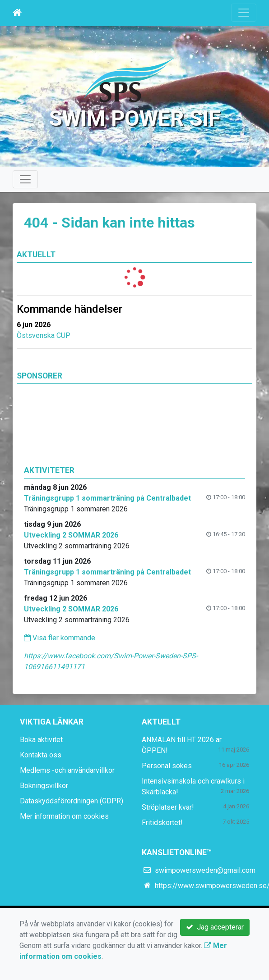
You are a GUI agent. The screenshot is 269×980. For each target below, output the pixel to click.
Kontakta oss (41, 755)
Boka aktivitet (41, 740)
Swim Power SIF (134, 119)
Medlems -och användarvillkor (67, 770)
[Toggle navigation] (244, 13)
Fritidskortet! (162, 823)
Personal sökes (167, 766)
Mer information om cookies (64, 816)
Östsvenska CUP (44, 335)
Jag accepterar (215, 927)
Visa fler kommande (60, 638)
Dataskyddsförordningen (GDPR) (72, 801)
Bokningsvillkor (44, 786)
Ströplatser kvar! (168, 807)
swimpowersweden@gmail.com (205, 870)
